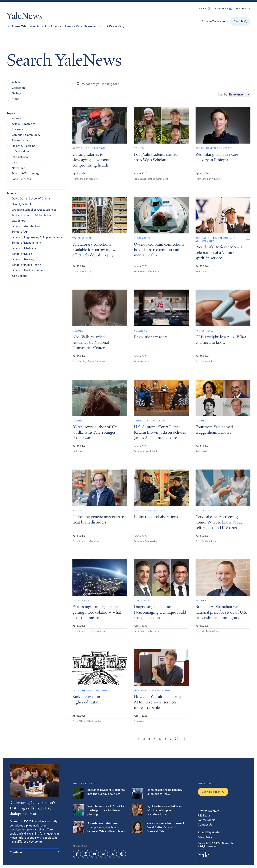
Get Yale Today (213, 792)
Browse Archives (208, 811)
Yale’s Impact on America (45, 26)
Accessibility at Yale (208, 832)
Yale (203, 856)
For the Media (207, 820)
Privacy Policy (205, 837)
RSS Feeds (204, 815)
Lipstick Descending (111, 26)
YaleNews (25, 17)
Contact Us (205, 824)
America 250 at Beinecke (80, 26)
